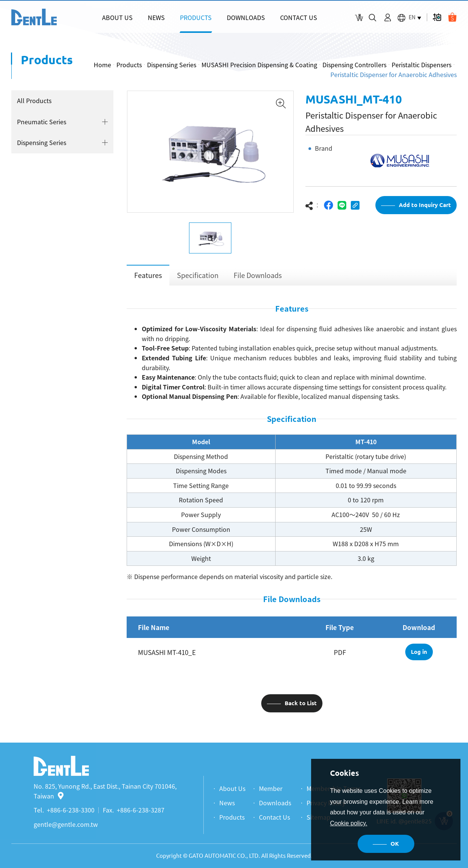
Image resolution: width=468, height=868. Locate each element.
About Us (232, 788)
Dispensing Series (172, 65)
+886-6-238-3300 (71, 810)
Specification (198, 275)
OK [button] (395, 844)
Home (102, 65)
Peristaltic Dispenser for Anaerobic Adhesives (394, 74)
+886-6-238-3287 (141, 810)
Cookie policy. (349, 823)
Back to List (301, 703)
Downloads (275, 803)
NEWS (156, 17)
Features (148, 275)
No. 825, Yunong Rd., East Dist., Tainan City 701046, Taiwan (105, 791)
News (227, 803)
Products (129, 65)
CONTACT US (299, 17)
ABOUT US (117, 17)
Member (271, 788)
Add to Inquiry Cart (425, 205)
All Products (34, 100)
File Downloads (258, 275)
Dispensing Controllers (354, 65)
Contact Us (274, 817)
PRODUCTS (196, 17)
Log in (419, 652)
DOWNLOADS (246, 17)
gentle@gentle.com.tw (66, 824)
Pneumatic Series (42, 122)
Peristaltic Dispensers (422, 65)
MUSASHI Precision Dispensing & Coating (259, 65)
